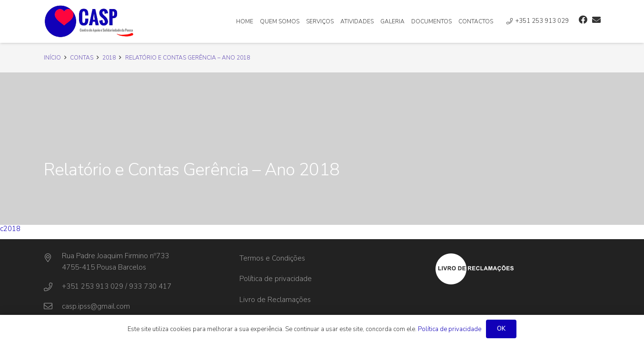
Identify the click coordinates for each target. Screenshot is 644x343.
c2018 (10, 229)
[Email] (596, 20)
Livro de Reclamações (275, 300)
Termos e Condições (272, 258)
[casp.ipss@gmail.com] (53, 306)
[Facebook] (583, 20)
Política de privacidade (276, 279)
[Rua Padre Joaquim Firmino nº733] (53, 258)
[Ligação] (89, 21)
